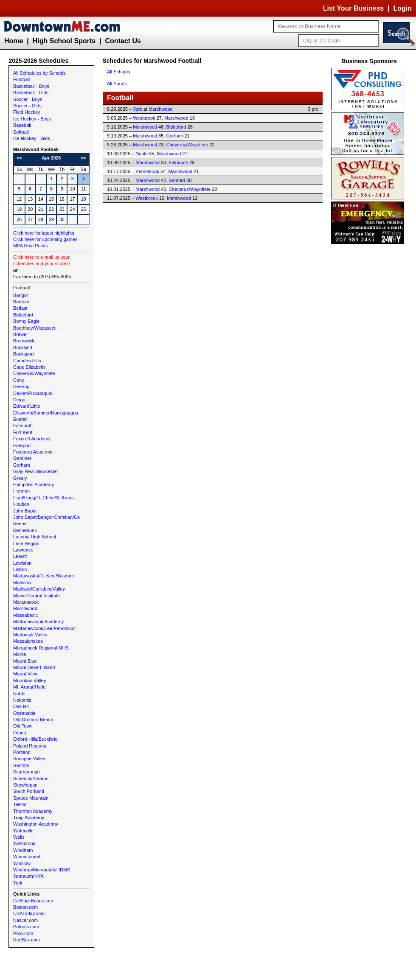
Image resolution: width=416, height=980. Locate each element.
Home (14, 41)
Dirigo (19, 400)
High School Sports (64, 41)
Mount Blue (25, 661)
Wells (19, 837)
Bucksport (24, 354)
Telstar (20, 804)
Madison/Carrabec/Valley (39, 589)
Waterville (23, 831)
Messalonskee (28, 641)
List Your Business (353, 8)
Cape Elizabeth (29, 367)
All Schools (118, 72)
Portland (22, 752)
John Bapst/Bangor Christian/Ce (46, 517)
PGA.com (23, 933)
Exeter (20, 419)
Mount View (25, 674)
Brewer (21, 334)
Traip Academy (29, 818)
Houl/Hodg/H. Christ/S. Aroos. (44, 498)
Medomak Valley (30, 635)
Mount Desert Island (34, 667)
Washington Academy (36, 824)
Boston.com (25, 907)
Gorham (22, 465)
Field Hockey (27, 112)
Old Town (23, 726)
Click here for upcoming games (45, 239)
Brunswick (24, 341)
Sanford (21, 765)
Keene (20, 524)
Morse (20, 654)
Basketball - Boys (31, 86)
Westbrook (24, 843)
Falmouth (23, 426)
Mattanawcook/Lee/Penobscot (44, 628)
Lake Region (26, 543)
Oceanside (24, 713)
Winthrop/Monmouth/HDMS (42, 870)
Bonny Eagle (26, 321)
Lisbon (20, 569)
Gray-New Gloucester (36, 471)
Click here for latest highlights (44, 233)
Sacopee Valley (29, 759)
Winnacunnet (27, 857)
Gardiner (22, 458)
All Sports (117, 84)
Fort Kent (23, 432)
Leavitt (20, 556)
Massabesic (25, 615)
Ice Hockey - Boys (32, 119)
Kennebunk (25, 530)
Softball (21, 132)
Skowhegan (25, 785)
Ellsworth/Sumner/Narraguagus (46, 413)
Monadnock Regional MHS (41, 648)
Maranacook (26, 602)
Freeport (22, 445)
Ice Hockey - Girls (32, 138)
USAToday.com (29, 913)
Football (21, 79)
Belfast (20, 308)
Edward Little (27, 406)
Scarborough (27, 772)
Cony (19, 380)
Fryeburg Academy (33, 452)
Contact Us (123, 41)
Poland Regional (30, 746)
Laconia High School (35, 537)
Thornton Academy (33, 811)
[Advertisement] (369, 373)
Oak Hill (21, 706)
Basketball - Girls (31, 92)
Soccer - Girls (27, 106)
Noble (19, 694)
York (18, 883)
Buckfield (23, 347)
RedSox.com (27, 940)
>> (83, 158)
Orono (20, 733)
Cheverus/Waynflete (34, 373)
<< (20, 158)
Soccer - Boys (28, 99)
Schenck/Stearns (31, 778)
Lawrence (23, 550)
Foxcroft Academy (32, 439)
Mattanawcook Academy (38, 622)
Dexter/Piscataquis (33, 393)
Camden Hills (27, 361)
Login (402, 8)
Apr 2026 (51, 158)
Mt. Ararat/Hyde (29, 687)
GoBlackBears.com (33, 901)
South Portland (29, 791)
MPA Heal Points (31, 246)
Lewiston (22, 563)
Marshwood (25, 608)
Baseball (22, 125)
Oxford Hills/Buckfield (35, 739)
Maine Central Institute (37, 596)
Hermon (21, 491)
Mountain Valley (30, 680)
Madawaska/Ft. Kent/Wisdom (44, 576)
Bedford (21, 302)
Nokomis (22, 700)
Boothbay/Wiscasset (34, 328)
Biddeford (23, 315)
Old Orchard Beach (33, 720)
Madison (22, 582)
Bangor (21, 295)
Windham (23, 850)
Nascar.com (25, 920)
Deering (21, 386)
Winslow (22, 863)
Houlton (21, 504)
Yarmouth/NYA (28, 876)
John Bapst (25, 511)
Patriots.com (26, 927)
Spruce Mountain (31, 798)
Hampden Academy (34, 484)
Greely (20, 478)
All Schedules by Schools (39, 73)
